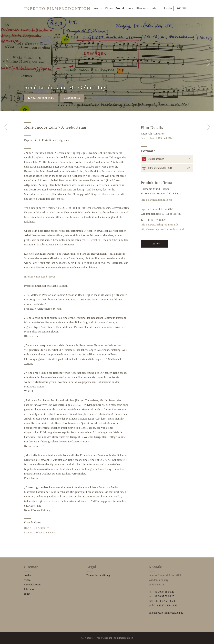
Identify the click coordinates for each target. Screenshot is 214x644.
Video (111, 8)
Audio (101, 8)
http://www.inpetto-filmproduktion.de (163, 229)
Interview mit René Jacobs (40, 277)
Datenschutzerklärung (98, 575)
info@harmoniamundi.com (156, 200)
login (170, 8)
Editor (154, 244)
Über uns (144, 8)
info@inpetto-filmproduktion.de (160, 225)
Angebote (72, 98)
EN (185, 8)
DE (180, 8)
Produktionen (127, 8)
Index (157, 8)
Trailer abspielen (41, 98)
